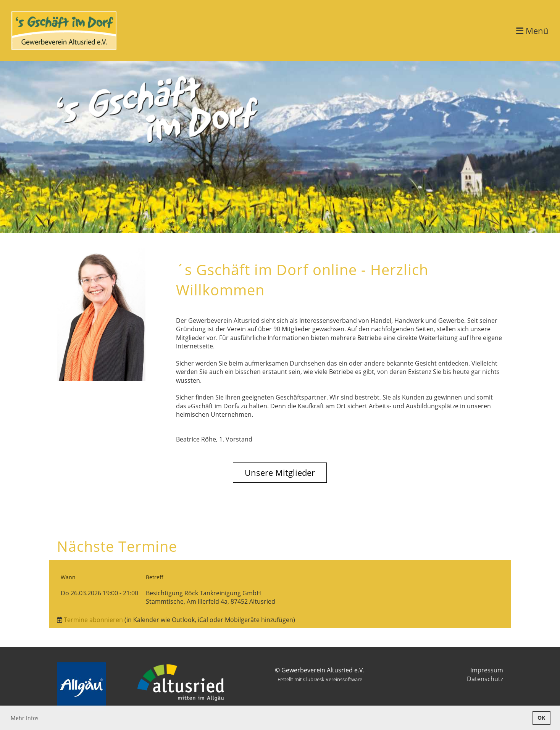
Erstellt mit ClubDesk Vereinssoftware (320, 679)
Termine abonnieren (93, 620)
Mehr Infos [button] (25, 718)
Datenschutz (485, 679)
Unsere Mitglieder (280, 472)
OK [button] (541, 718)
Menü (532, 31)
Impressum (487, 670)
